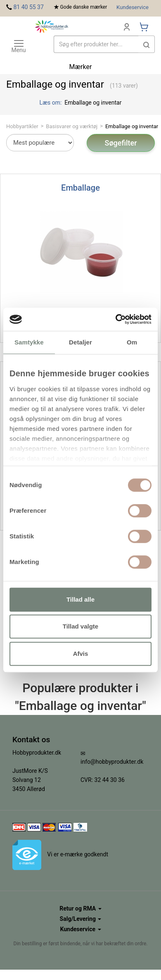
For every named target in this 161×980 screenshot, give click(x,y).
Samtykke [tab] (29, 342)
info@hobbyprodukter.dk (112, 762)
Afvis (81, 654)
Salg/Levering (81, 919)
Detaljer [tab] (80, 342)
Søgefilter (121, 143)
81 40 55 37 (28, 7)
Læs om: (51, 103)
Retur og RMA (80, 908)
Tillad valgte (80, 626)
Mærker (81, 67)
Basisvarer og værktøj (72, 126)
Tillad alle (80, 599)
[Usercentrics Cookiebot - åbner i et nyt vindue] (116, 319)
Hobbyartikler (22, 126)
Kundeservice (133, 7)
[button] (147, 44)
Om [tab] (132, 342)
